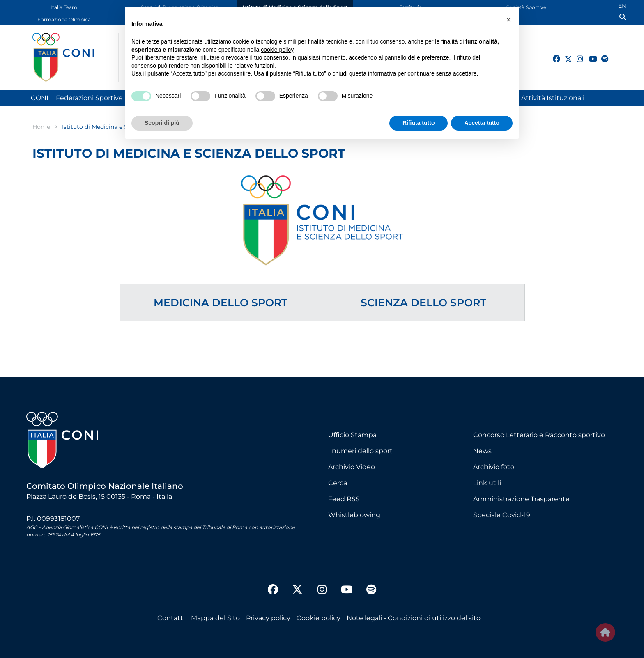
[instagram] (577, 54)
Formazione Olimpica (64, 19)
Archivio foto (494, 467)
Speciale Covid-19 (502, 515)
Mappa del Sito (215, 618)
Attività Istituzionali (553, 98)
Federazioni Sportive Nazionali (105, 98)
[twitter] (565, 58)
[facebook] (553, 54)
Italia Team (64, 7)
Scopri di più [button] (162, 123)
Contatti (171, 618)
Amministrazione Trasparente (521, 499)
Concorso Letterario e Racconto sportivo (539, 435)
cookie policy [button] (277, 50)
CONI (40, 98)
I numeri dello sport (360, 451)
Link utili (487, 483)
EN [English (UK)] (622, 6)
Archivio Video (352, 467)
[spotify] (601, 54)
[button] (508, 20)
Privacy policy (268, 618)
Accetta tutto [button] (482, 123)
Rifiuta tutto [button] (419, 123)
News (482, 451)
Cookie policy (319, 618)
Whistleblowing (354, 515)
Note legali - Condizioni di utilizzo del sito (414, 618)
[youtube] (589, 54)
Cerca (338, 483)
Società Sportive (526, 7)
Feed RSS (344, 499)
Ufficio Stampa (352, 435)
